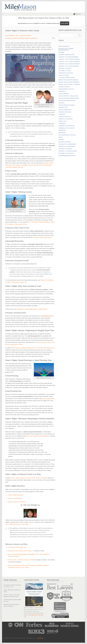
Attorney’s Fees (64, 71)
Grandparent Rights (66, 89)
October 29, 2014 (13, 36)
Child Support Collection (68, 96)
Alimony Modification (66, 55)
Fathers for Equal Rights (15, 498)
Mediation (62, 133)
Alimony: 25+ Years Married (69, 66)
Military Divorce (65, 142)
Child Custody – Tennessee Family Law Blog (21, 560)
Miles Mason (26, 36)
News (60, 137)
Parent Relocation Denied (68, 80)
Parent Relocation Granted (69, 82)
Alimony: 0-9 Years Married (68, 57)
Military (61, 140)
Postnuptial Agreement (67, 144)
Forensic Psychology (67, 128)
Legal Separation (65, 110)
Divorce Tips (63, 107)
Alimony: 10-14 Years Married (69, 59)
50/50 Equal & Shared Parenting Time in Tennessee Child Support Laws (33, 348)
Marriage (62, 130)
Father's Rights (24, 38)
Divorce (61, 103)
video (25, 220)
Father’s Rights (64, 87)
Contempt (62, 123)
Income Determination (67, 101)
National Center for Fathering (16, 502)
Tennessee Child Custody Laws (17, 547)
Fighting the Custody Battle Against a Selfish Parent (32, 309)
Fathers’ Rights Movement (16, 495)
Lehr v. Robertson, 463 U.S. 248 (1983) (17, 524)
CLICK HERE (65, 23)
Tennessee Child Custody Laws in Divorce (20, 551)
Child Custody (12, 38)
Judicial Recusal (65, 117)
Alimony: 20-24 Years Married (69, 64)
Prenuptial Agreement (67, 146)
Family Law (62, 121)
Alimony (61, 52)
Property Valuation (66, 153)
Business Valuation (66, 73)
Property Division (65, 149)
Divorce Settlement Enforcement (66, 49)
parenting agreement (48, 398)
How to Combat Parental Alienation (38, 436)
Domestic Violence (65, 119)
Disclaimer (40, 638)
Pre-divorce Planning (67, 105)
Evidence (62, 114)
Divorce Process (65, 112)
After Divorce (64, 46)
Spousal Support (65, 68)
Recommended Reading (67, 156)
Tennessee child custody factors (42, 237)
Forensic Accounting (66, 126)
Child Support (64, 94)
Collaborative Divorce (67, 135)
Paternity (34, 38)
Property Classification (68, 151)
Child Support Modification (69, 98)
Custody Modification (67, 78)
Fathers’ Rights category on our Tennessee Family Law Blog (28, 478)
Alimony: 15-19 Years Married (69, 62)
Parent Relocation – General (69, 84)
